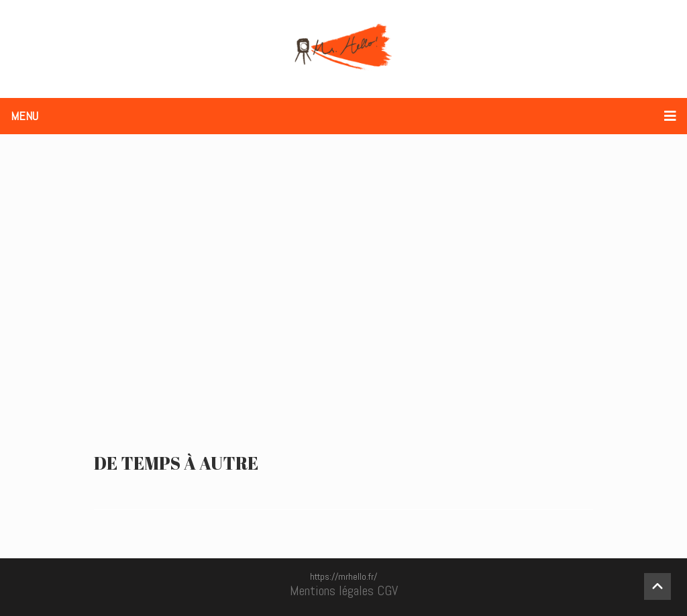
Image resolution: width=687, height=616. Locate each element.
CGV (387, 591)
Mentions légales (332, 591)
